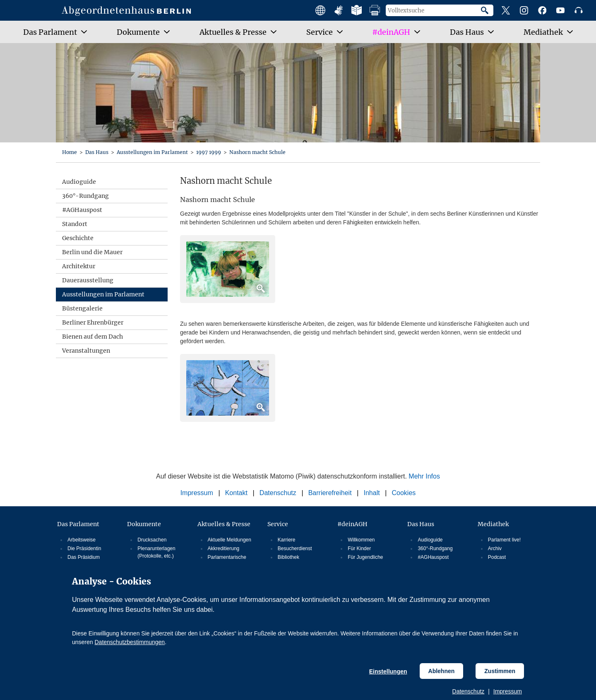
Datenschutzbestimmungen (130, 642)
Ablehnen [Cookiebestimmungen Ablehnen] (442, 671)
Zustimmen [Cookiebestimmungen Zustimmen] (500, 671)
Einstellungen (388, 671)
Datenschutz (469, 691)
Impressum (508, 691)
